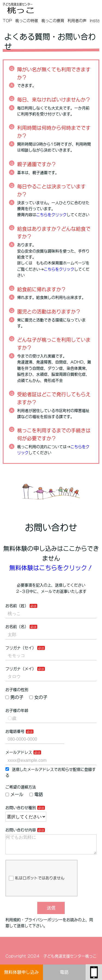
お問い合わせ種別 (21, 808)
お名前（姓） (17, 606)
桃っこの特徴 (27, 21)
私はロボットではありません (37, 883)
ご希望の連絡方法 (21, 787)
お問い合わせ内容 (21, 830)
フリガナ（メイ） (21, 669)
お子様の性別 (17, 690)
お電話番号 (15, 731)
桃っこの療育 (53, 21)
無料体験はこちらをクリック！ (51, 568)
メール (14, 794)
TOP (7, 21)
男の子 (14, 697)
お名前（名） (17, 627)
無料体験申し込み (21, 972)
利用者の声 (77, 21)
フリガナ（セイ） (21, 648)
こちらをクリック (51, 215)
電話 (64, 972)
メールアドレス (19, 752)
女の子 (38, 697)
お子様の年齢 (17, 711)
